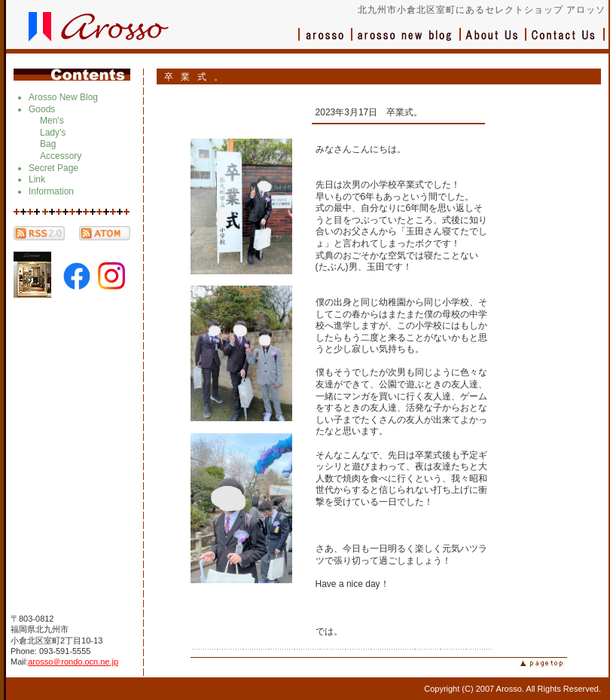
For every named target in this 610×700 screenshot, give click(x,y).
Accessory (61, 156)
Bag (48, 144)
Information (51, 191)
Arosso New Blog (63, 97)
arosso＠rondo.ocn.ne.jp (73, 662)
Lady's (53, 133)
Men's (52, 121)
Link (37, 179)
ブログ (407, 42)
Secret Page (53, 168)
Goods (42, 109)
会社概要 (494, 42)
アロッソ (325, 42)
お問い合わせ (566, 42)
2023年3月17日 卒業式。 (369, 112)
